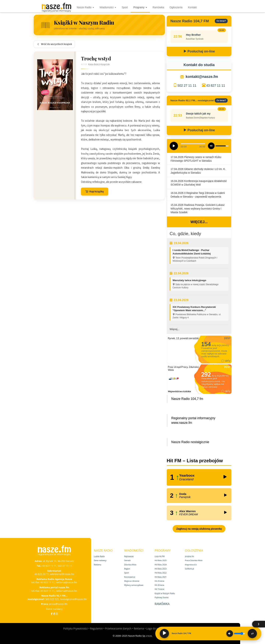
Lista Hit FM (160, 556)
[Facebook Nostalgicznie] (54, 614)
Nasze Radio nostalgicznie (190, 442)
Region (127, 569)
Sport (125, 7)
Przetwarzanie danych (118, 628)
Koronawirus (130, 577)
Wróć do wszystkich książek (54, 44)
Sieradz (127, 560)
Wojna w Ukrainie (132, 581)
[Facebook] (52, 614)
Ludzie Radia (99, 556)
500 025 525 (52, 599)
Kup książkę (95, 192)
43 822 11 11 (48, 582)
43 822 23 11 (41, 574)
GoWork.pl (189, 569)
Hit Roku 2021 (161, 577)
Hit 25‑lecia (159, 581)
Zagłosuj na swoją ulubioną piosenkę (199, 529)
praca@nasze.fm (58, 604)
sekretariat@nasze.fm (62, 574)
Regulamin (96, 628)
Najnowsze (129, 556)
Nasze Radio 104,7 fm (187, 399)
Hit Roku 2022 (161, 573)
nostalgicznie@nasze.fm (73, 599)
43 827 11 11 (216, 86)
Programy (140, 7)
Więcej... (199, 222)
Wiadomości (108, 7)
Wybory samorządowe (134, 585)
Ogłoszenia (176, 7)
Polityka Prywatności (75, 628)
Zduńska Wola (130, 565)
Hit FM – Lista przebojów (195, 461)
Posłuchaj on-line (199, 51)
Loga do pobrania (157, 628)
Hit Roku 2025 (161, 560)
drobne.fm (189, 556)
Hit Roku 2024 (161, 565)
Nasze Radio (85, 7)
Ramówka (158, 7)
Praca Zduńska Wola (194, 560)
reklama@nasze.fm (66, 582)
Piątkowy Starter (162, 597)
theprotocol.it (191, 565)
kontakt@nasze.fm (202, 77)
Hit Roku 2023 (161, 569)
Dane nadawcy (54, 609)
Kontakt (192, 7)
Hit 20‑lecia (159, 585)
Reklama (98, 565)
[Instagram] (57, 614)
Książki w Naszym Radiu (165, 593)
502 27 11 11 (187, 86)
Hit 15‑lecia (159, 589)
